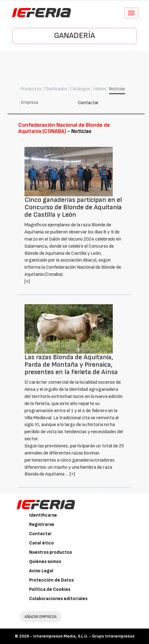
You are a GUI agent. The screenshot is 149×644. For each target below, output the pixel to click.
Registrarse (42, 525)
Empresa (30, 102)
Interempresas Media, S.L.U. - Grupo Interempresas (84, 636)
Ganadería (74, 36)
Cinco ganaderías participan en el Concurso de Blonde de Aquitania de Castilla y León (73, 207)
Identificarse (43, 515)
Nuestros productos (50, 552)
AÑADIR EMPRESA (41, 617)
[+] (27, 281)
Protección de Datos (51, 580)
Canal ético (42, 543)
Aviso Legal (41, 571)
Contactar (88, 103)
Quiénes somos (45, 562)
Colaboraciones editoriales (58, 599)
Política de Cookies (50, 589)
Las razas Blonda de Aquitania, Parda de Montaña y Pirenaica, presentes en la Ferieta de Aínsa (71, 365)
